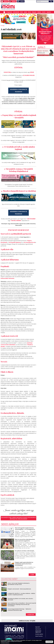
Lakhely (22, 1)
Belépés (14, 1)
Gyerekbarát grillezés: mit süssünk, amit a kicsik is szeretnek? (20, 598)
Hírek (22, 12)
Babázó (39, 12)
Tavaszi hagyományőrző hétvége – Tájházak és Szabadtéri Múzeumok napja (19, 609)
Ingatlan (49, 12)
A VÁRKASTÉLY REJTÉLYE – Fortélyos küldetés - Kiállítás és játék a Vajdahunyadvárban (21, 593)
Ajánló (25, 12)
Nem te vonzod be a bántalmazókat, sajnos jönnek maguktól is (25, 539)
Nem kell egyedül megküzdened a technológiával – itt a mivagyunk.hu (25, 528)
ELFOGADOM (49, 642)
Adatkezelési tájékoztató (38, 631)
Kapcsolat (38, 626)
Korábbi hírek (31, 614)
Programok (9, 12)
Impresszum (38, 628)
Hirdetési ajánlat (39, 633)
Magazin (34, 12)
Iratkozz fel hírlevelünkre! (19, 518)
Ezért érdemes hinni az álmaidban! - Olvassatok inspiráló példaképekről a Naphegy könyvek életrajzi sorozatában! (22, 604)
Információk (16, 12)
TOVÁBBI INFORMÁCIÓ (5, 643)
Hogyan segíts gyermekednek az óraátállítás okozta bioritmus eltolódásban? (24, 563)
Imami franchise (39, 635)
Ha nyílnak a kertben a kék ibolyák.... (25, 550)
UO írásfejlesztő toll (28, 242)
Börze (30, 12)
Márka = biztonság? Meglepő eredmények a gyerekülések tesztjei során (19, 583)
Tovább (32, 574)
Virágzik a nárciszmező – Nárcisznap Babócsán (19, 588)
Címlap (4, 12)
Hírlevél (6, 1)
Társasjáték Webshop (14, 242)
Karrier (44, 12)
